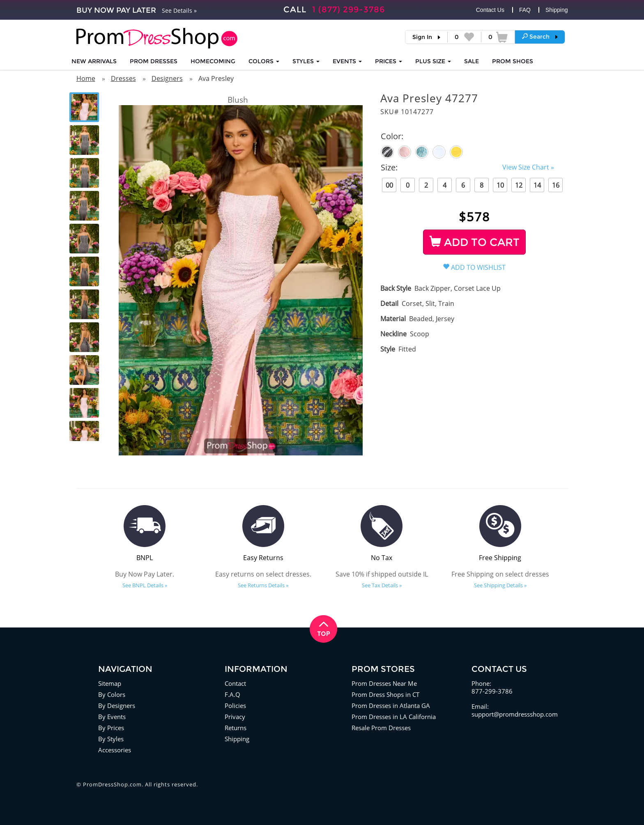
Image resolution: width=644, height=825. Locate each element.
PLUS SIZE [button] (433, 61)
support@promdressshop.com (515, 714)
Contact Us (490, 10)
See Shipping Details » (500, 585)
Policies (235, 706)
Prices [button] (389, 61)
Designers (167, 78)
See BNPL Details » (145, 585)
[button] (540, 37)
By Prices (111, 728)
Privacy (235, 717)
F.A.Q (232, 694)
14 (537, 185)
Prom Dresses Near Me (384, 683)
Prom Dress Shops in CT (385, 694)
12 (519, 185)
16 (556, 185)
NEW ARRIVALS (94, 61)
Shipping (557, 10)
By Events (112, 717)
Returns (236, 728)
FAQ (525, 10)
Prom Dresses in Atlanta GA (391, 706)
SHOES (513, 61)
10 (500, 185)
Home (86, 78)
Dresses (123, 78)
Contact (235, 683)
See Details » (179, 10)
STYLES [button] (306, 61)
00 (389, 185)
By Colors (112, 694)
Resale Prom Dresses (381, 728)
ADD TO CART (475, 242)
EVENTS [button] (347, 61)
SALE (471, 61)
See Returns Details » (263, 585)
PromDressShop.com (112, 784)
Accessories (115, 750)
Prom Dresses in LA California (394, 717)
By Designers (117, 706)
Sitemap (110, 683)
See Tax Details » (382, 585)
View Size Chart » (528, 167)
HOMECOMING (213, 61)
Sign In (422, 37)
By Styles (111, 739)
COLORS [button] (264, 61)
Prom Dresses (154, 61)
